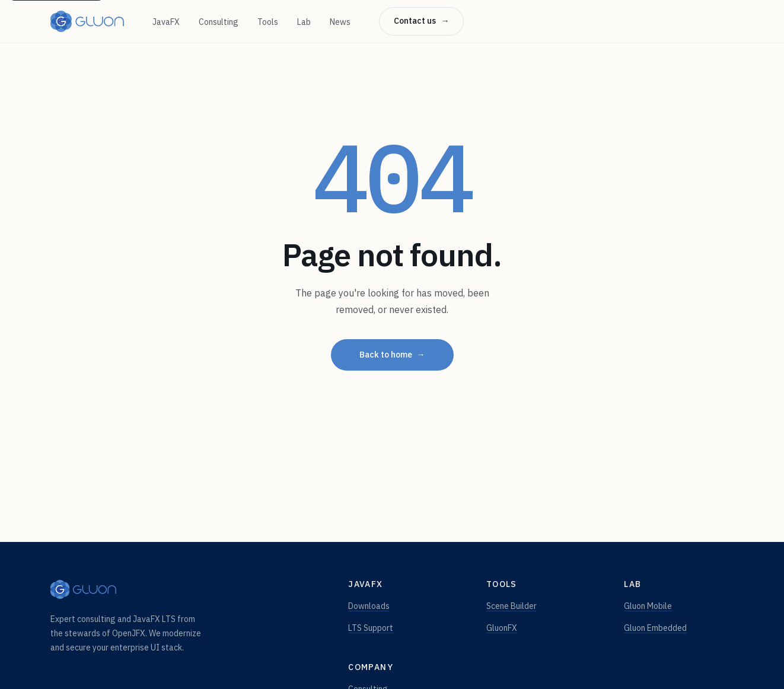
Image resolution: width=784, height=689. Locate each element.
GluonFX (502, 628)
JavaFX (166, 22)
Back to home (392, 355)
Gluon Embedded (655, 628)
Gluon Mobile (648, 606)
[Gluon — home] (87, 21)
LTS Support (371, 628)
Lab (304, 22)
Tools (268, 22)
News (340, 22)
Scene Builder (511, 606)
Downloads (369, 606)
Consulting (219, 22)
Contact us (421, 21)
